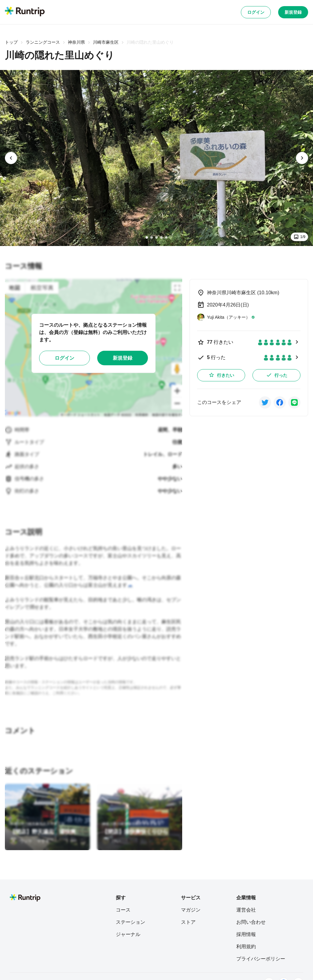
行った (277, 375)
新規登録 (293, 12)
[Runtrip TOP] (25, 12)
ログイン (256, 12)
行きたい (221, 375)
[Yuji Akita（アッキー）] (226, 317)
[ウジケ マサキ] (30, 841)
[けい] (111, 841)
